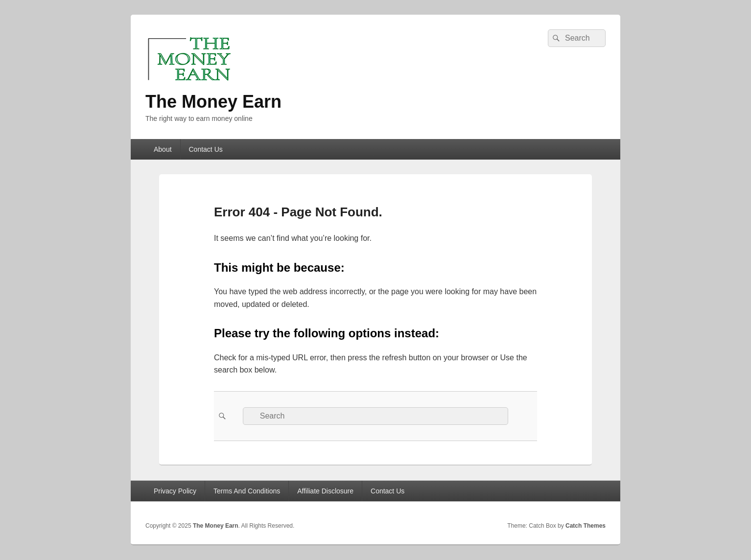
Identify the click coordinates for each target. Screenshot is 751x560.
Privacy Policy (175, 491)
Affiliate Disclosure (325, 491)
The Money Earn (213, 102)
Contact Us (206, 149)
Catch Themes (586, 526)
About (163, 149)
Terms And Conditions (247, 491)
